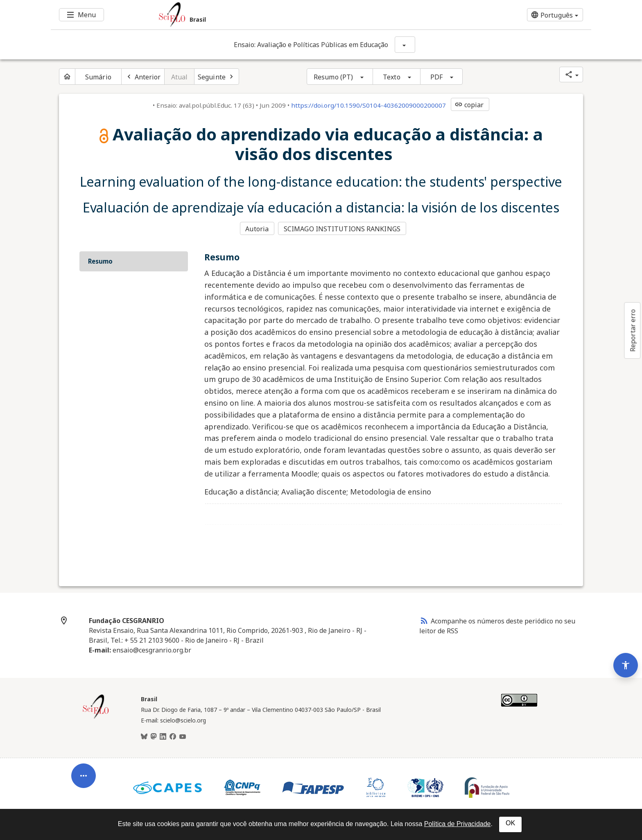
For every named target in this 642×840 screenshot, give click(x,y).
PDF (436, 77)
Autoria (257, 229)
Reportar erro (633, 330)
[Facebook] (173, 737)
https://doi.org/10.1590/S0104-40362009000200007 (368, 105)
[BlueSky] (144, 737)
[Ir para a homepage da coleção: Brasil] (276, 15)
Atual (180, 77)
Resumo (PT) (333, 77)
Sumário (98, 77)
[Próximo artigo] (217, 77)
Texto (392, 77)
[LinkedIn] (163, 737)
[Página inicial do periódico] (67, 77)
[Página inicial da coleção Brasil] (96, 718)
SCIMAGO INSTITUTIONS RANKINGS (342, 229)
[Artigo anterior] (143, 77)
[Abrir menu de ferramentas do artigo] (84, 770)
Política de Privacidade (458, 824)
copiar (469, 105)
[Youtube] (183, 737)
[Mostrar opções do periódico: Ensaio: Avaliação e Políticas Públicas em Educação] (405, 45)
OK (510, 823)
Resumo (100, 261)
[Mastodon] (154, 737)
